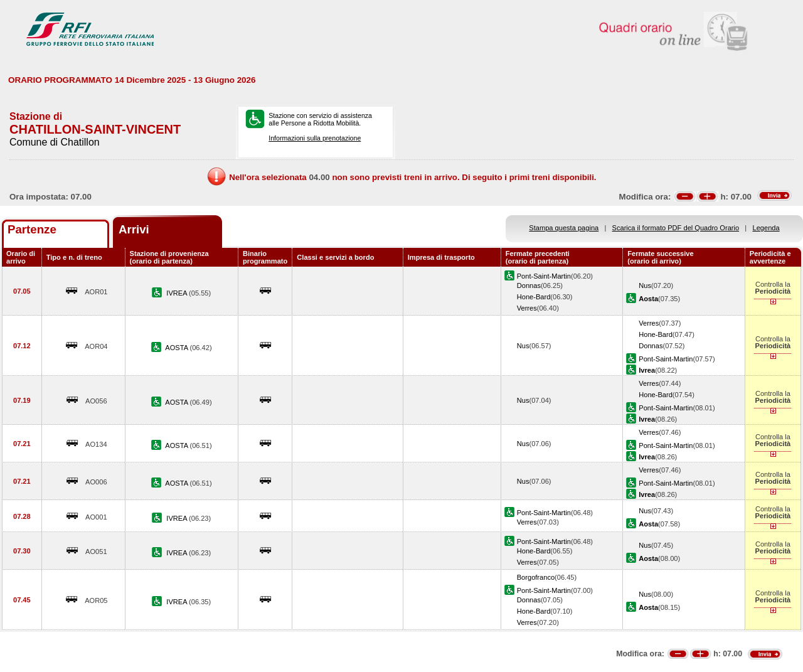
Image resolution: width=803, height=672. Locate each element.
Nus (645, 285)
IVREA (178, 293)
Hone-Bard (534, 297)
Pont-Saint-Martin (544, 276)
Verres (527, 308)
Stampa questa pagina (564, 228)
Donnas (529, 285)
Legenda (766, 228)
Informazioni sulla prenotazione (315, 138)
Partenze (32, 229)
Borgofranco (536, 577)
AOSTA (177, 348)
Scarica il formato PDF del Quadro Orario (676, 228)
